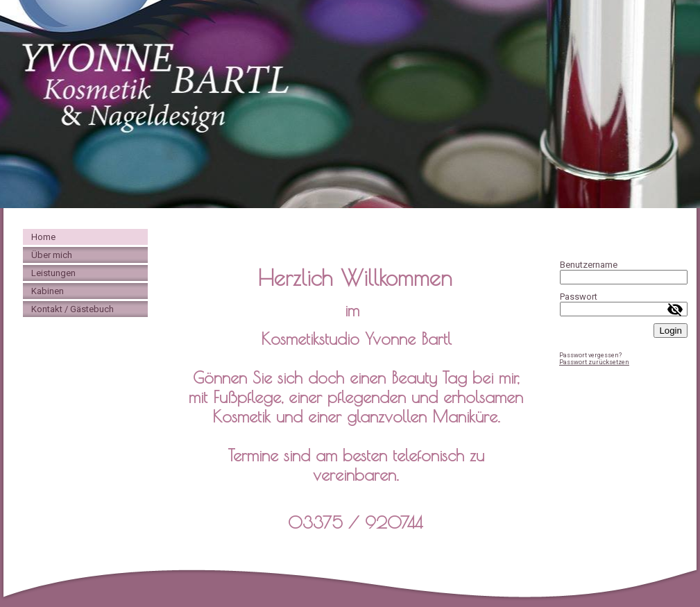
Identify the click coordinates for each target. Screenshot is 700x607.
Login (671, 331)
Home (43, 237)
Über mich (52, 255)
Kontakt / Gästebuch (72, 309)
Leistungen (53, 273)
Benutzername (589, 265)
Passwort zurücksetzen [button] (594, 362)
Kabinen (48, 291)
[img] (350, 104)
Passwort (579, 297)
